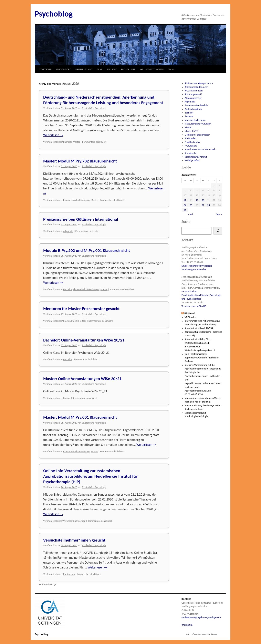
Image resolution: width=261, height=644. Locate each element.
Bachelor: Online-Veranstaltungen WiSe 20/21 (84, 340)
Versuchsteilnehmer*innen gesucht (74, 540)
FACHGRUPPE (128, 69)
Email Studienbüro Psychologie (197, 266)
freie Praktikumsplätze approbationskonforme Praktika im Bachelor (202, 358)
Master (77, 142)
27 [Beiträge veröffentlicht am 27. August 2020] (203, 205)
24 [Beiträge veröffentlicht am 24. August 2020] (185, 205)
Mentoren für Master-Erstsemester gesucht (81, 309)
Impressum (187, 625)
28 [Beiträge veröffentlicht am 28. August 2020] (208, 205)
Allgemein (68, 231)
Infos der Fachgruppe (195, 120)
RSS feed (189, 313)
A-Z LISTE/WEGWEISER (152, 69)
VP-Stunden (191, 317)
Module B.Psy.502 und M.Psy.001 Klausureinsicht (87, 250)
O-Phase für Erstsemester (197, 135)
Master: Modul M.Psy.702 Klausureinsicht (80, 161)
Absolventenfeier (193, 98)
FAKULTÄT (112, 69)
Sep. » (219, 214)
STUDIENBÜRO (63, 69)
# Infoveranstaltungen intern (199, 83)
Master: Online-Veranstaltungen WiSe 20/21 (82, 379)
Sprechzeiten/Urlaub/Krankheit (200, 149)
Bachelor (67, 142)
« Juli (190, 214)
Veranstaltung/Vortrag (74, 521)
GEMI (100, 69)
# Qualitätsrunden (194, 91)
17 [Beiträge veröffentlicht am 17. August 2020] (185, 200)
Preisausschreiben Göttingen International (81, 219)
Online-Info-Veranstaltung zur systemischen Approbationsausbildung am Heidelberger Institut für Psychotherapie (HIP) (90, 476)
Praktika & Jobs (79, 321)
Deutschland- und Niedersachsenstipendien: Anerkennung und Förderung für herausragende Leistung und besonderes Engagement (103, 100)
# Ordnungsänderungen (196, 87)
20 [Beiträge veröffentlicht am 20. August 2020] (203, 200)
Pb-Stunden (69, 574)
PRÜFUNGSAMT (84, 69)
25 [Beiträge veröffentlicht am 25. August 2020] (191, 205)
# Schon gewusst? (194, 94)
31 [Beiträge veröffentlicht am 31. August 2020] (185, 210)
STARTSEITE (45, 69)
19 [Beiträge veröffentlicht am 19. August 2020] (197, 200)
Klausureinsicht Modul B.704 (199, 328)
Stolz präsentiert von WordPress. (202, 634)
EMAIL (171, 69)
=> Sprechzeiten (189, 291)
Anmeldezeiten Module (196, 105)
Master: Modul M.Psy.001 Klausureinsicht (80, 417)
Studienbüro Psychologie (94, 108)
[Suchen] (218, 231)
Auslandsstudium (193, 109)
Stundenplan (191, 153)
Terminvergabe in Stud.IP (194, 269)
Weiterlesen (53, 135)
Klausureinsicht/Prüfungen (76, 200)
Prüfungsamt (191, 146)
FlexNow (189, 116)
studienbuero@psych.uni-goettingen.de (201, 617)
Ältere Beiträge (48, 584)
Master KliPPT (192, 131)
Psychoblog (54, 14)
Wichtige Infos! (192, 160)
